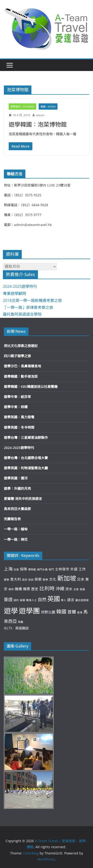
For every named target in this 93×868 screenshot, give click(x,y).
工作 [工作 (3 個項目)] (82, 569)
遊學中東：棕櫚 (16, 407)
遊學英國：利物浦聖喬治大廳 (26, 468)
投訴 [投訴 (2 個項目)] (31, 580)
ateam (40, 115)
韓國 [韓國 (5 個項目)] (61, 612)
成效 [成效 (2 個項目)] (25, 580)
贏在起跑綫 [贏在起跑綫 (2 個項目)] (82, 600)
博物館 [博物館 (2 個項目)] (32, 569)
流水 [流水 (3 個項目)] (69, 589)
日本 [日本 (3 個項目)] (81, 579)
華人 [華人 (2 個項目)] (64, 600)
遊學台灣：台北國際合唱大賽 (26, 458)
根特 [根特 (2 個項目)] (11, 589)
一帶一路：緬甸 (16, 529)
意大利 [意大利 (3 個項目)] (16, 579)
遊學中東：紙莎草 (17, 397)
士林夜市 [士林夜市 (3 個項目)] (62, 569)
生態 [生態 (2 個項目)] (76, 589)
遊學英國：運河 (16, 478)
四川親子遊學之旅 (17, 356)
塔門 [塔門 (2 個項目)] (51, 569)
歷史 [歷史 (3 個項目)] (35, 589)
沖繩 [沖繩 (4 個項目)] (60, 589)
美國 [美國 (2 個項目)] (22, 600)
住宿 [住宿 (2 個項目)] (16, 569)
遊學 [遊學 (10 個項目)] (11, 611)
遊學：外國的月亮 (17, 488)
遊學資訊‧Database (22, 107)
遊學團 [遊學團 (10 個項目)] (29, 611)
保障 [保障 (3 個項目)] (23, 569)
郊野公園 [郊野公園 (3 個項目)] (48, 612)
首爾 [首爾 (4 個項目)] (72, 612)
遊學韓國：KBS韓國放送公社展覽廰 (31, 387)
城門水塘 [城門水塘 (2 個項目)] (42, 569)
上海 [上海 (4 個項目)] (8, 569)
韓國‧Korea (48, 107)
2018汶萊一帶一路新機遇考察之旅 (32, 300)
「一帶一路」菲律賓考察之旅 (28, 307)
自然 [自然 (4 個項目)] (42, 599)
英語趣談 (22, 628)
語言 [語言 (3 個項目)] (71, 600)
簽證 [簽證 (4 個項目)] (8, 599)
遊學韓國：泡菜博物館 (38, 124)
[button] (46, 28)
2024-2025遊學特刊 (20, 286)
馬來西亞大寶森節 (17, 509)
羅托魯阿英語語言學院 (22, 314)
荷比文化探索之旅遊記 (21, 346)
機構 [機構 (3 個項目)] (18, 589)
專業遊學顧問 (14, 293)
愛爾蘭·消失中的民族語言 (23, 499)
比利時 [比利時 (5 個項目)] (47, 588)
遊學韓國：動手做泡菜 (21, 376)
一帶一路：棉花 (16, 539)
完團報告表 (12, 519)
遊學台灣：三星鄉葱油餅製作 (26, 438)
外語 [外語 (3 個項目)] (74, 569)
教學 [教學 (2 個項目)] (45, 580)
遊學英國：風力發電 (19, 417)
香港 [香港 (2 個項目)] (80, 612)
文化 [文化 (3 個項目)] (53, 579)
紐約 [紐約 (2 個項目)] (16, 600)
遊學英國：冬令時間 (19, 427)
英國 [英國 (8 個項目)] (54, 599)
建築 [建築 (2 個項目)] (7, 580)
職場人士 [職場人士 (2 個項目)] (31, 600)
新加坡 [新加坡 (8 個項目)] (67, 578)
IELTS (8, 628)
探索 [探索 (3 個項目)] (38, 579)
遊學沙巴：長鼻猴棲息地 (22, 366)
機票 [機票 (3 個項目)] (27, 589)
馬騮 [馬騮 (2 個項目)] (21, 622)
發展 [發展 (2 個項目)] (82, 589)
